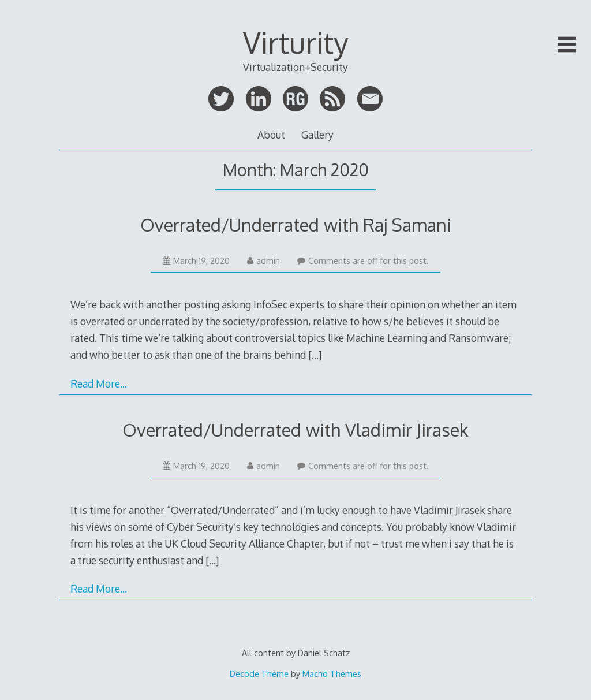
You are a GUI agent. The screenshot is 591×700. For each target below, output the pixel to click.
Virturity (295, 42)
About (271, 135)
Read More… (99, 383)
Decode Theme (259, 673)
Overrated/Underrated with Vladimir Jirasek (295, 429)
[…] (315, 355)
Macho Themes (332, 673)
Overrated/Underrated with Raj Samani (296, 224)
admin (263, 261)
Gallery (317, 135)
